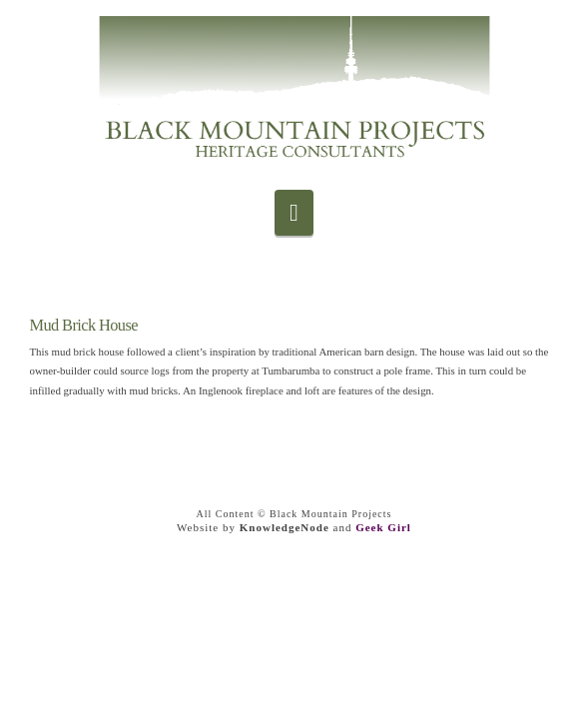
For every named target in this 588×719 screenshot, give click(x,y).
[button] (294, 213)
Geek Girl (383, 527)
